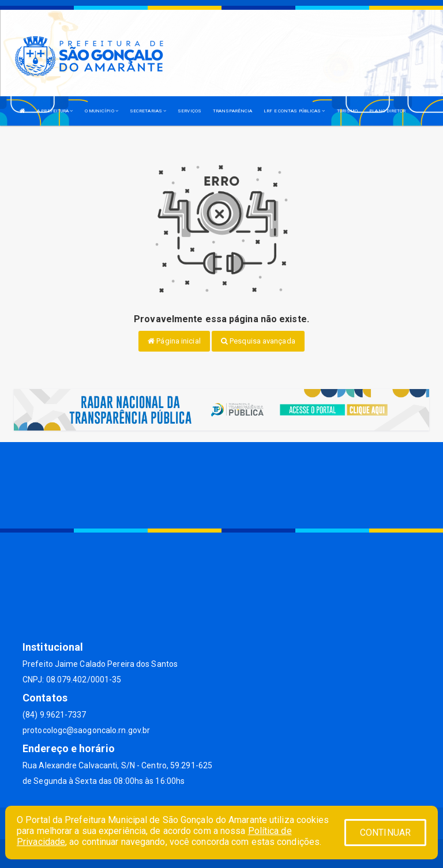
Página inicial (174, 341)
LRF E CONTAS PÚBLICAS (294, 111)
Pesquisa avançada (258, 341)
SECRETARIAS (148, 111)
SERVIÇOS (189, 111)
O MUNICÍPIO (102, 111)
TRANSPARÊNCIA (232, 111)
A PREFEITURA (55, 111)
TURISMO (348, 111)
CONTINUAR (385, 833)
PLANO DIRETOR (387, 111)
